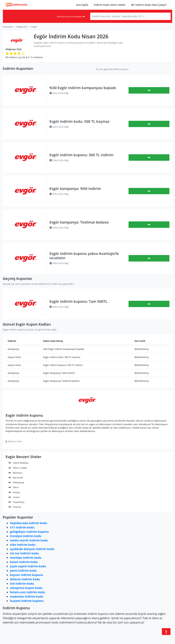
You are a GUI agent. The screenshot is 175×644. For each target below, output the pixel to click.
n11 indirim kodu (22, 527)
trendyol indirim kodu (26, 536)
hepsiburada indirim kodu (29, 523)
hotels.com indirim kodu (27, 592)
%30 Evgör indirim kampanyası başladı (83, 88)
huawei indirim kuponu (27, 601)
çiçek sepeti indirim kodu (28, 566)
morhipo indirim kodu (26, 558)
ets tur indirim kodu (24, 553)
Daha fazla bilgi (59, 93)
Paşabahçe (16, 502)
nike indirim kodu (23, 545)
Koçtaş (14, 492)
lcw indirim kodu (22, 584)
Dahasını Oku (14, 441)
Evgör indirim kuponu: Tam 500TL (78, 301)
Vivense (15, 507)
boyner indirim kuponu (26, 575)
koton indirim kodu (24, 562)
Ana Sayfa (82, 5)
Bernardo (16, 478)
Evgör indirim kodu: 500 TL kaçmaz (79, 121)
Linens (14, 497)
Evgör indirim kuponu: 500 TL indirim (81, 155)
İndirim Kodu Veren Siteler (110, 5)
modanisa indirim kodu (27, 596)
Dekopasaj (16, 482)
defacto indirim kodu (25, 579)
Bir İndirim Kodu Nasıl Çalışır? (149, 5)
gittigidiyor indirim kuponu (29, 532)
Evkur (14, 487)
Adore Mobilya (18, 463)
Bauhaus (15, 473)
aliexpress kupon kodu (26, 588)
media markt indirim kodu (29, 540)
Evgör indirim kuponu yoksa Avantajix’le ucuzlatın (84, 256)
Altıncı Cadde (18, 468)
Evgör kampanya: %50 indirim (75, 189)
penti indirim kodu (23, 571)
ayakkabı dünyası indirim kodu (32, 549)
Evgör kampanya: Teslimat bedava (79, 222)
